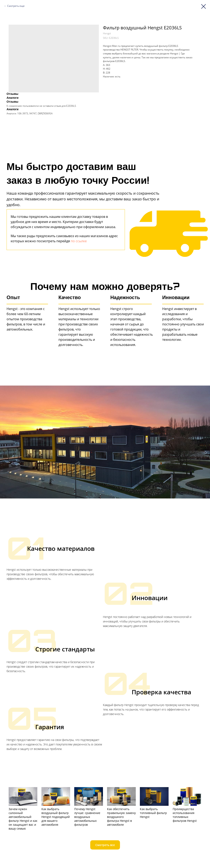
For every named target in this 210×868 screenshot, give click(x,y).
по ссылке (79, 241)
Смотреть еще (16, 6)
